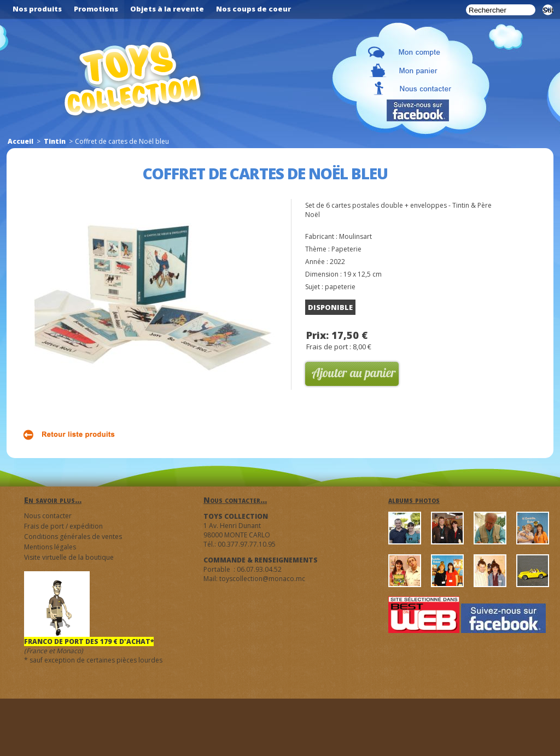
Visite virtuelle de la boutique (69, 557)
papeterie (340, 287)
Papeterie (346, 249)
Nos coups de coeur (253, 9)
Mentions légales (50, 547)
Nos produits (37, 9)
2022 (337, 262)
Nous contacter (48, 516)
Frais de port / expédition (63, 526)
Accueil (21, 141)
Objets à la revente (167, 9)
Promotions (96, 9)
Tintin (55, 141)
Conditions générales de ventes (73, 537)
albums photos (414, 500)
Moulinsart (355, 236)
